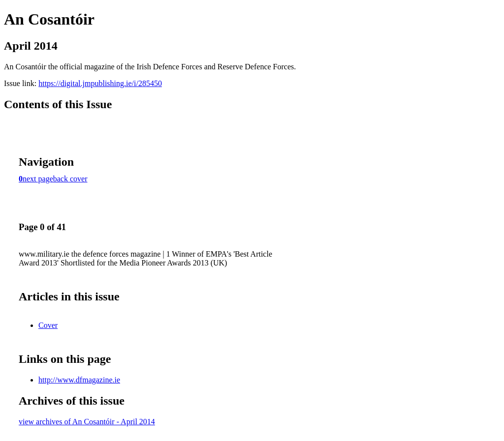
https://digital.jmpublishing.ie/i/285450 (100, 83)
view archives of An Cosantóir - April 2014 (87, 422)
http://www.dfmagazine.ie (79, 380)
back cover (70, 179)
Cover (48, 325)
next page (38, 179)
